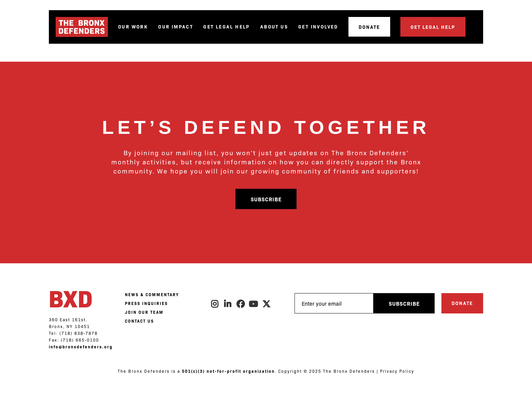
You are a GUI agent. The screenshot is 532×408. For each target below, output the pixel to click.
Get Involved (318, 27)
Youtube (254, 304)
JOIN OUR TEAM (144, 312)
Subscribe (266, 199)
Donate (369, 27)
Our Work (133, 27)
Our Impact (176, 27)
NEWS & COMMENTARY (152, 294)
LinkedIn (228, 304)
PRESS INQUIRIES (146, 303)
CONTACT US (139, 321)
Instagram (215, 304)
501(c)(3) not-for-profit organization (228, 371)
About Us (274, 27)
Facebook (241, 304)
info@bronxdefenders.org (81, 347)
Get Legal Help (227, 27)
